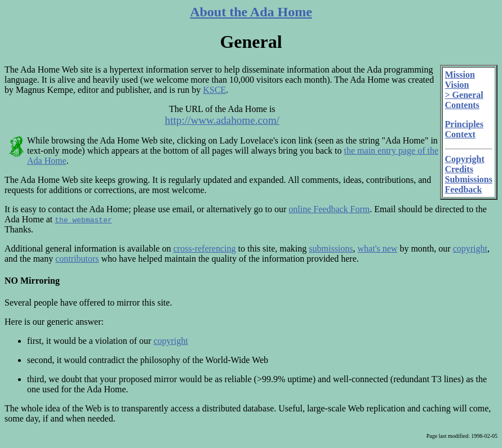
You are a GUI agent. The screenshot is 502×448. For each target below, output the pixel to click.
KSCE (214, 90)
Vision (457, 85)
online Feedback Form (329, 209)
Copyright (465, 159)
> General (464, 95)
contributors (77, 259)
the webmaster (83, 219)
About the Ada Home (251, 12)
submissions (331, 248)
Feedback (464, 189)
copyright (470, 248)
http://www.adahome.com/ (222, 120)
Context (460, 134)
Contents (462, 105)
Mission (460, 75)
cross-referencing (204, 248)
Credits (459, 169)
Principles (464, 124)
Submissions (469, 179)
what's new (378, 248)
